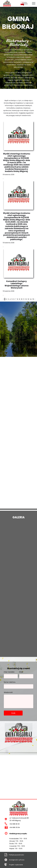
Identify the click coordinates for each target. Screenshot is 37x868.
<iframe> (18, 772)
